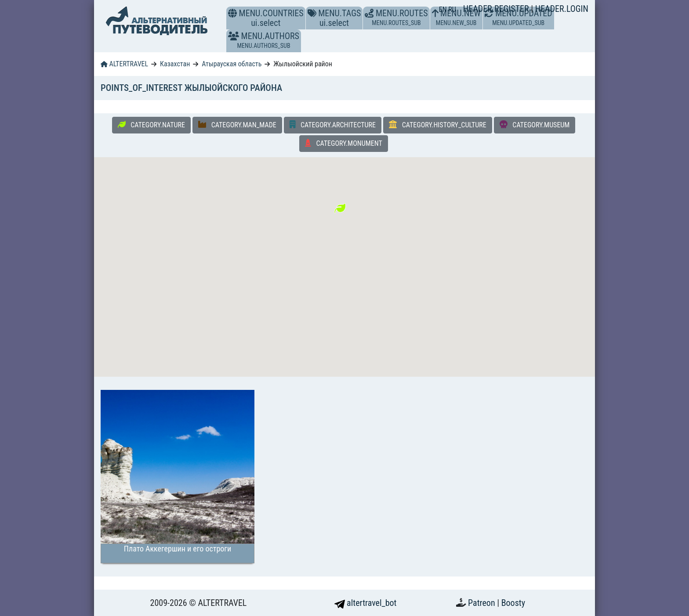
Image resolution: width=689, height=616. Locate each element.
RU (452, 9)
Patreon (482, 603)
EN (444, 9)
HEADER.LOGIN (562, 9)
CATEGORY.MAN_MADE (237, 125)
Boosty (513, 603)
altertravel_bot (366, 603)
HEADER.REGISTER (497, 9)
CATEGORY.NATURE (151, 125)
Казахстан (175, 64)
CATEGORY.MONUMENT (344, 143)
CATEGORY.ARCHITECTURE (333, 125)
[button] (234, 36)
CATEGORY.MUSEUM (535, 125)
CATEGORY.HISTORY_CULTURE (438, 125)
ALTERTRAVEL (124, 64)
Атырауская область (232, 64)
